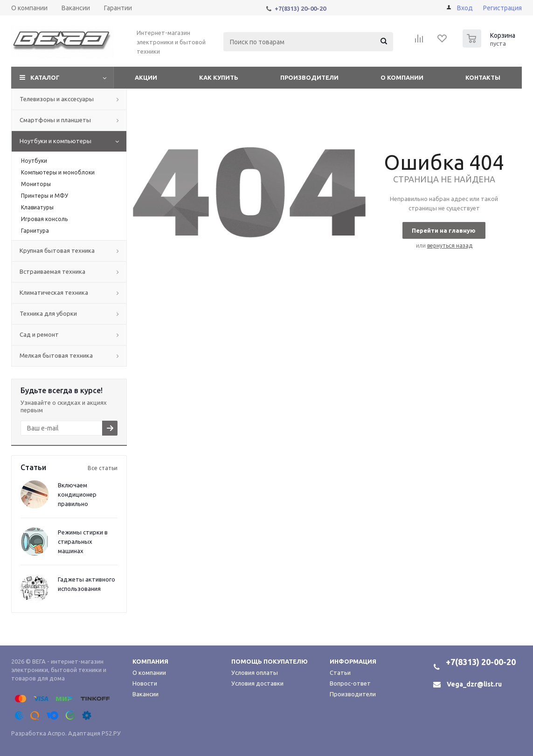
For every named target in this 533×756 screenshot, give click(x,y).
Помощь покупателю (270, 661)
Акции (146, 77)
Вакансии (145, 694)
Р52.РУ (111, 733)
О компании (402, 77)
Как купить (219, 77)
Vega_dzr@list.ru (474, 684)
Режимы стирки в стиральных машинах (83, 541)
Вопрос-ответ (350, 683)
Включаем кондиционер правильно (77, 494)
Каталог (45, 77)
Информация (353, 661)
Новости (145, 683)
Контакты (483, 77)
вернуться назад (450, 246)
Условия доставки (257, 683)
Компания (150, 661)
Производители (309, 77)
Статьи (340, 673)
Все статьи (103, 468)
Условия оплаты (255, 673)
